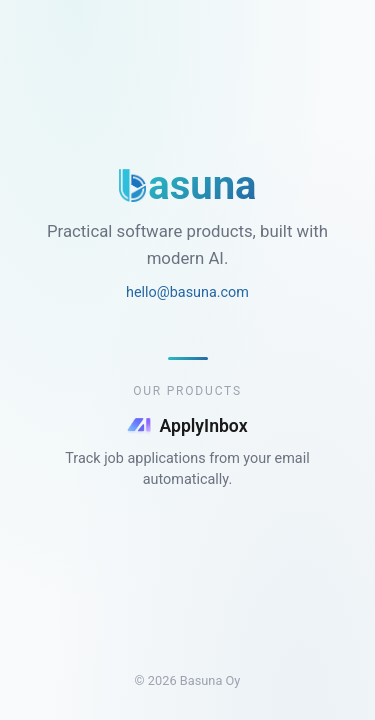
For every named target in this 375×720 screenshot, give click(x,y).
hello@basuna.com (187, 292)
